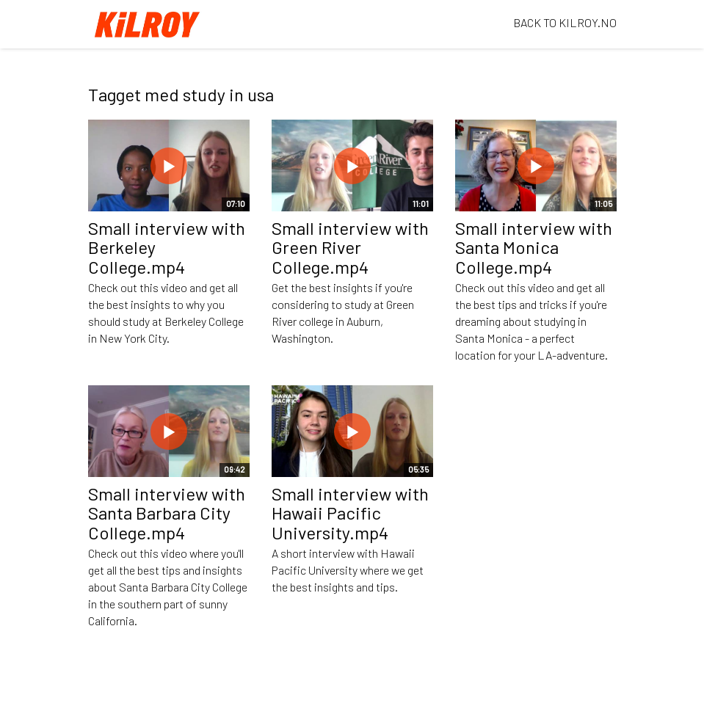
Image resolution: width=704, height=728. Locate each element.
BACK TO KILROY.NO (565, 22)
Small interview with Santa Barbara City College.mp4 (167, 513)
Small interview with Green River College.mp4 (350, 247)
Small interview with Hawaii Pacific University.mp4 (350, 513)
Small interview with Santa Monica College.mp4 (534, 247)
